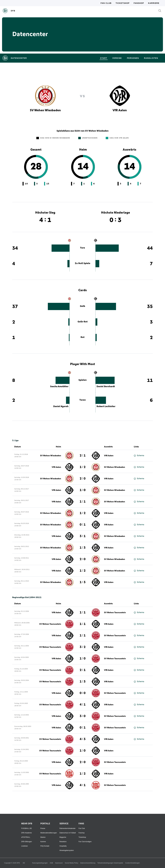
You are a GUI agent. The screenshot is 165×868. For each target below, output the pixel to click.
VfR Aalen (109, 456)
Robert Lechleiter (106, 406)
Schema (139, 456)
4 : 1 (83, 705)
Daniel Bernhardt (106, 387)
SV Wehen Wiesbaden (51, 456)
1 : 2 (83, 467)
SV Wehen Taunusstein (115, 613)
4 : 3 (83, 739)
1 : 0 (83, 490)
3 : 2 (83, 647)
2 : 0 (83, 479)
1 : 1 (83, 502)
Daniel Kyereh (61, 406)
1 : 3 (83, 548)
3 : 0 (83, 716)
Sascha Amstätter (59, 387)
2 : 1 (83, 456)
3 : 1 (83, 536)
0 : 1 (83, 525)
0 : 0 (83, 693)
